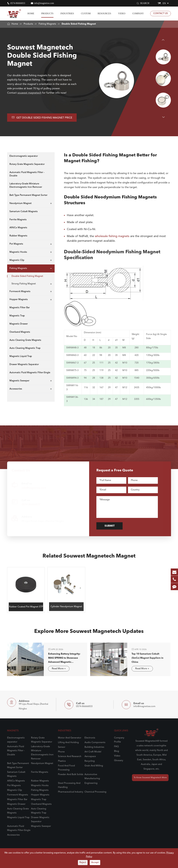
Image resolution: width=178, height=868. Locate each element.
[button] (163, 40)
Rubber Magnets (18, 236)
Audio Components (95, 743)
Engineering (91, 783)
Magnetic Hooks (18, 252)
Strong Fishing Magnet (24, 284)
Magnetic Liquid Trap (21, 356)
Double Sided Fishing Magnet (79, 24)
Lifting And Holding (68, 743)
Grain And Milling (94, 766)
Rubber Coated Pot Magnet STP (26, 604)
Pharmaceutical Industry (71, 792)
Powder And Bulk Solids (71, 775)
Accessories (16, 389)
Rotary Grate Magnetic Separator (27, 164)
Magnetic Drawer (19, 324)
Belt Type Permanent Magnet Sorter (28, 195)
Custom (86, 13)
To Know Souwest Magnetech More (150, 778)
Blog (117, 751)
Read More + (56, 669)
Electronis (90, 738)
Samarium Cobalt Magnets (24, 212)
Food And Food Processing (66, 768)
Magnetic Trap (17, 316)
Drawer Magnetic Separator (24, 365)
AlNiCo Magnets (18, 228)
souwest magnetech (29, 93)
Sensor (62, 747)
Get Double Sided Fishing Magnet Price (42, 117)
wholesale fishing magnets (112, 234)
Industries (67, 13)
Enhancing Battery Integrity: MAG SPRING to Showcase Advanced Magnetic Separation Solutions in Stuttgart (62, 658)
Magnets (13, 731)
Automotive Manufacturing (92, 777)
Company (138, 13)
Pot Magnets (16, 244)
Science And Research (70, 756)
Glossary (119, 761)
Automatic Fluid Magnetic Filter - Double (27, 174)
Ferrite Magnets (18, 220)
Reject (83, 862)
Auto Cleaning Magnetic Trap (25, 348)
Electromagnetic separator (24, 156)
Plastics (62, 761)
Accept (95, 862)
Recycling (90, 761)
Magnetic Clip (17, 260)
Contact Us (161, 14)
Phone (61, 752)
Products (47, 13)
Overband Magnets (20, 332)
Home (31, 13)
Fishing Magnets (47, 24)
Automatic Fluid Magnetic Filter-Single (30, 373)
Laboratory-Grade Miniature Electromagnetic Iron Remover (26, 185)
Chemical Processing (95, 792)
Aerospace (90, 756)
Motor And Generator (70, 738)
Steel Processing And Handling (69, 785)
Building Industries (94, 747)
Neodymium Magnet (21, 203)
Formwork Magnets (20, 292)
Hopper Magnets (19, 300)
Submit (112, 526)
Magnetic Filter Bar (20, 308)
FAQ (116, 747)
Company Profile (119, 740)
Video (122, 13)
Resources (104, 13)
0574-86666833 (18, 3)
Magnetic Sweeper (19, 381)
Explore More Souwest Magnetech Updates (89, 634)
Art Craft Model (93, 752)
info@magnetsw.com (44, 3)
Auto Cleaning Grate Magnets (25, 340)
